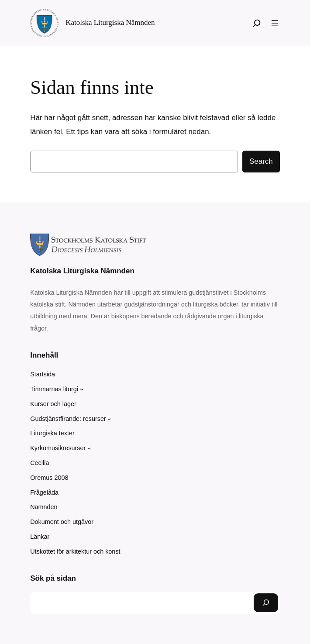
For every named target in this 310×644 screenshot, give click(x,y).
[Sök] (257, 23)
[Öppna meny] (275, 23)
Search (261, 161)
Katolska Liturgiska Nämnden (110, 22)
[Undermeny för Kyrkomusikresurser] (89, 448)
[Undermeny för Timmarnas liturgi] (82, 389)
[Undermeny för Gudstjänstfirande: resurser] (109, 419)
